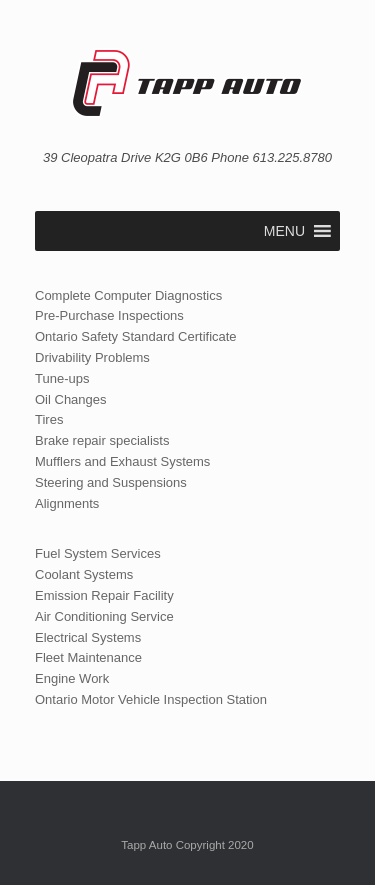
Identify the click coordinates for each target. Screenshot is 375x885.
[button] (284, 231)
